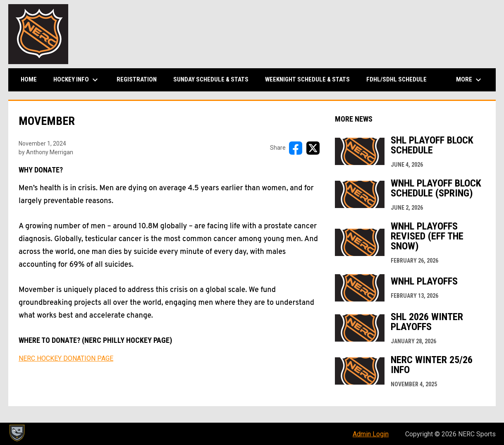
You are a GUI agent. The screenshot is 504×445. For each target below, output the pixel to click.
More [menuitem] (470, 80)
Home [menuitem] (29, 79)
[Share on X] (313, 148)
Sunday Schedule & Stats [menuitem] (211, 79)
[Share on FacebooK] (296, 148)
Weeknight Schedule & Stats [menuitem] (307, 79)
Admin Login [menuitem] (371, 434)
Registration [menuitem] (137, 79)
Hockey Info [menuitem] (77, 80)
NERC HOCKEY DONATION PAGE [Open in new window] (66, 358)
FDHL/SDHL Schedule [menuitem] (397, 79)
